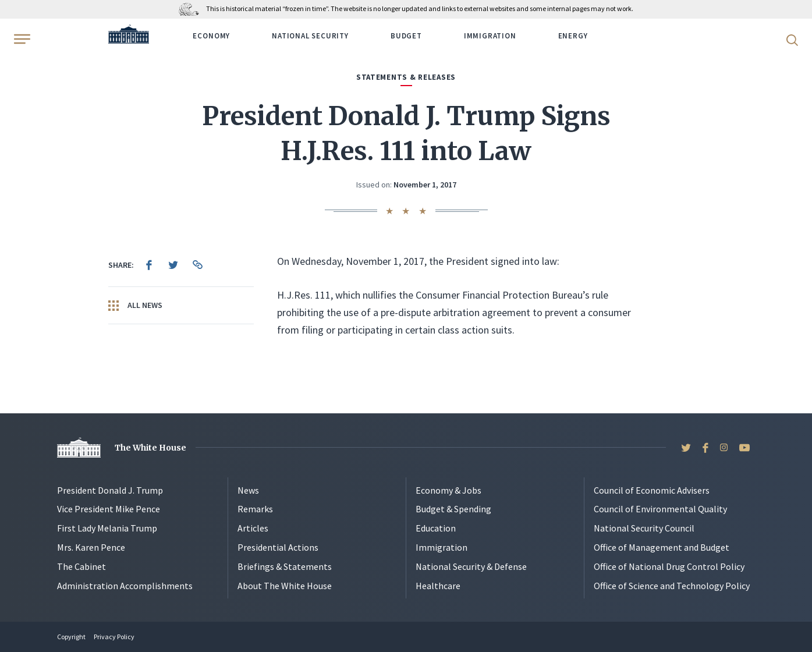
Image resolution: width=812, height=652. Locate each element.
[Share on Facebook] (149, 265)
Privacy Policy (114, 637)
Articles (253, 528)
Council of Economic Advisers (652, 490)
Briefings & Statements (285, 566)
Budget (406, 36)
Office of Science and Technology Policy (672, 586)
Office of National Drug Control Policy (669, 566)
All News (135, 306)
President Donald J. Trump (110, 490)
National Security (310, 36)
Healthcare (438, 586)
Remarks (255, 509)
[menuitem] (149, 265)
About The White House (285, 586)
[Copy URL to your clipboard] (198, 265)
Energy (573, 36)
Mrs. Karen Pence (91, 547)
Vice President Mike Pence (109, 509)
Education (436, 528)
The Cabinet (81, 566)
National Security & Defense (471, 566)
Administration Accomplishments (125, 586)
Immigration (490, 36)
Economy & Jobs (448, 490)
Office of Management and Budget (662, 547)
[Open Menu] (21, 39)
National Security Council (644, 528)
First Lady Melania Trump (107, 528)
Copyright (71, 637)
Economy (211, 36)
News (248, 490)
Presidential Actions (278, 547)
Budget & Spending (453, 509)
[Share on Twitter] (173, 265)
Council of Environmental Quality (660, 509)
